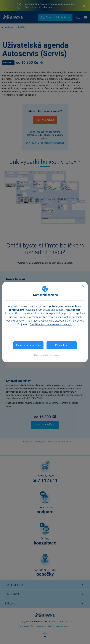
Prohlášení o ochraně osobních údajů (51, 324)
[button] (45, 355)
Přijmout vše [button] (62, 345)
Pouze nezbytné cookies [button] (28, 345)
